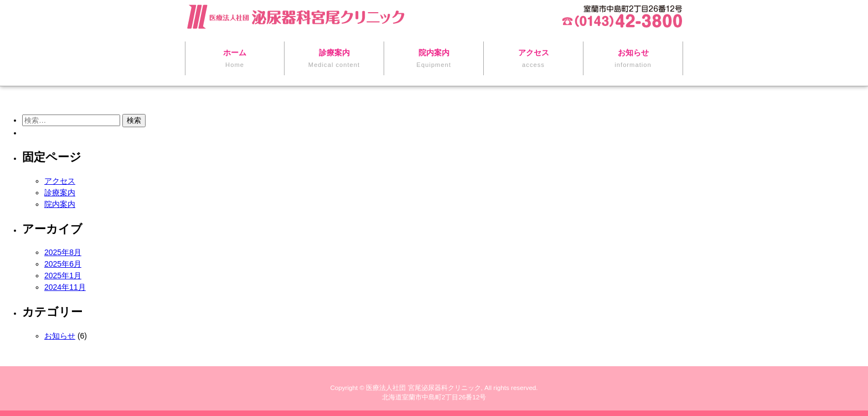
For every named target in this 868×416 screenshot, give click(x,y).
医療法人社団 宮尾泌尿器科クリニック (423, 388)
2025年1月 (63, 275)
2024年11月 (65, 287)
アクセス (60, 181)
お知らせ (60, 336)
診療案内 (60, 193)
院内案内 (60, 204)
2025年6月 (63, 264)
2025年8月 (63, 252)
